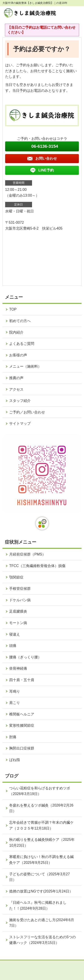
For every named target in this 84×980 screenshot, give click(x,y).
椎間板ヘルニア (22, 714)
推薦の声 (16, 378)
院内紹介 (16, 332)
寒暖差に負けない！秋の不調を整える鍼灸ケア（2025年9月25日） (41, 860)
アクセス (16, 389)
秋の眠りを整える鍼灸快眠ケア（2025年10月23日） (42, 843)
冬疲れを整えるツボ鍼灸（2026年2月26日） (41, 808)
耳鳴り (15, 691)
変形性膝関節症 (22, 725)
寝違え (15, 634)
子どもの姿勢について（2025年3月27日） (39, 877)
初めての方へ (20, 321)
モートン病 (18, 623)
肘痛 (13, 737)
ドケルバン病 (20, 600)
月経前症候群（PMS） (27, 554)
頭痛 (13, 646)
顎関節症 (16, 577)
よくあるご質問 (22, 344)
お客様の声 (18, 355)
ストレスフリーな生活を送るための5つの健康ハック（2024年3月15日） (42, 940)
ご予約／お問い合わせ (27, 412)
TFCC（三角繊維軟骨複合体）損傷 (37, 566)
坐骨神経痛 (18, 668)
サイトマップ (20, 423)
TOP (13, 309)
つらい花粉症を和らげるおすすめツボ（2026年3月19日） (40, 791)
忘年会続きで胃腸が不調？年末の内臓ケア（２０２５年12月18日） (41, 825)
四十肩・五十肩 (22, 680)
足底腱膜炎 (18, 611)
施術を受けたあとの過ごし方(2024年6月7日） (42, 923)
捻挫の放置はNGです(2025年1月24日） (41, 891)
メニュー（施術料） (25, 366)
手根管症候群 (20, 589)
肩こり (15, 703)
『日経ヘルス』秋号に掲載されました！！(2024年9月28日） (38, 905)
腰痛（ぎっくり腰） (25, 657)
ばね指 (15, 760)
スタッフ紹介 (20, 401)
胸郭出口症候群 (22, 748)
